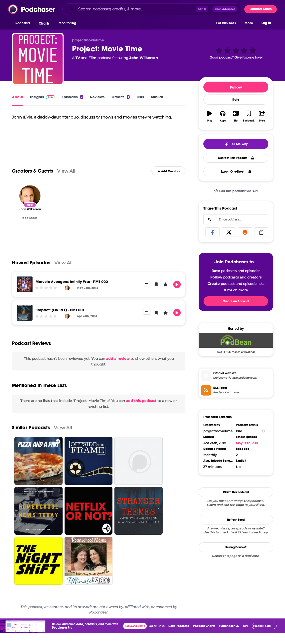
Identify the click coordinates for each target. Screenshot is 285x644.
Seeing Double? (236, 547)
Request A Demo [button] (135, 637)
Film (92, 58)
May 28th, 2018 (248, 443)
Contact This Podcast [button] (236, 158)
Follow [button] (236, 87)
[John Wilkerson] (30, 206)
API (245, 637)
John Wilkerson (144, 58)
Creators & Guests (33, 181)
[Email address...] (236, 219)
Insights (42, 97)
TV (78, 58)
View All (66, 181)
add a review (118, 369)
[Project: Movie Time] (38, 59)
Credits (120, 97)
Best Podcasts (179, 637)
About (18, 97)
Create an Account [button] (236, 301)
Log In (266, 24)
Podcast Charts (204, 637)
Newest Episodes (31, 273)
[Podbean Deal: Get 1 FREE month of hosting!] (236, 343)
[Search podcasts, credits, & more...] (136, 9)
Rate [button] (236, 100)
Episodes (72, 97)
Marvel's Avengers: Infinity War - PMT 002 (72, 292)
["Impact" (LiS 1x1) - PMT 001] (25, 323)
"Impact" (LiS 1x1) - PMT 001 (60, 321)
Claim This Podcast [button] (236, 492)
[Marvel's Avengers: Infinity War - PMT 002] (25, 295)
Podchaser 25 (229, 637)
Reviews (97, 97)
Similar (157, 97)
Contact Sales (261, 9)
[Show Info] (264, 431)
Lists (140, 97)
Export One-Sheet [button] (236, 172)
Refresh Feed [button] (236, 520)
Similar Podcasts (31, 438)
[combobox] (152, 9)
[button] (24, 25)
